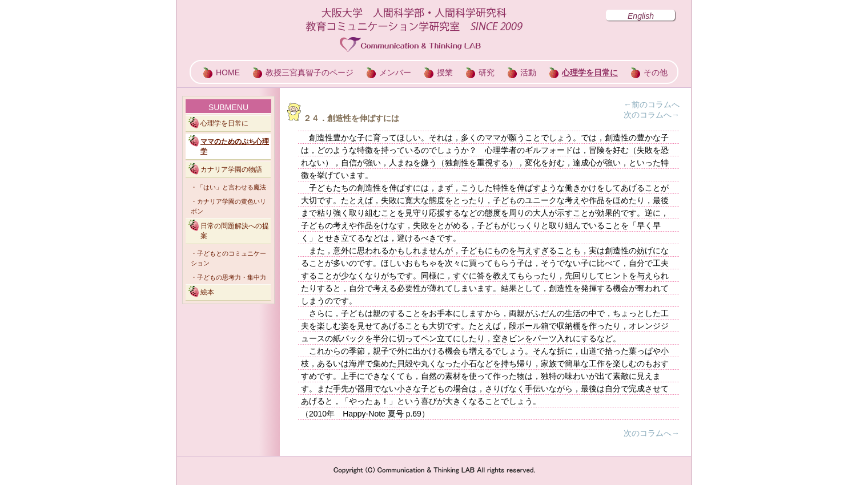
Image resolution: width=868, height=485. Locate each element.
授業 (445, 72)
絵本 (207, 292)
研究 (487, 72)
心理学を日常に (590, 72)
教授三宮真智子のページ (310, 72)
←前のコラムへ (652, 104)
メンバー (395, 72)
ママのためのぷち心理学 (235, 146)
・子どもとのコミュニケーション (228, 258)
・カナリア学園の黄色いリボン (228, 206)
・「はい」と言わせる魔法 (228, 187)
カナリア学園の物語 (231, 169)
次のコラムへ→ (652, 115)
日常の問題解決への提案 (235, 231)
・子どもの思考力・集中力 (228, 277)
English (641, 16)
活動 (528, 72)
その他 (656, 72)
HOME (228, 72)
